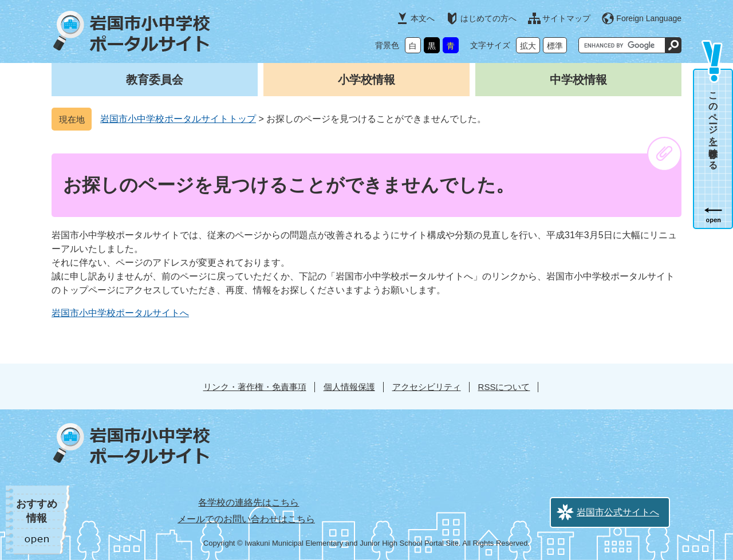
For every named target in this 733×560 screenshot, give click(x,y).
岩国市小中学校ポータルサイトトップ (178, 119)
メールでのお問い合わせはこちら (246, 519)
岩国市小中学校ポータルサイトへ (120, 313)
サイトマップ (566, 18)
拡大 (528, 46)
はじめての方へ (488, 18)
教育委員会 (155, 80)
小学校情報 (366, 80)
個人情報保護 (349, 387)
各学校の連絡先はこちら (249, 502)
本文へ (423, 18)
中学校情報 (578, 80)
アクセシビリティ (427, 387)
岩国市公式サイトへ (618, 512)
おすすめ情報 (37, 511)
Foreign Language (649, 18)
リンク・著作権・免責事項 (255, 387)
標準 (555, 46)
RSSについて (504, 387)
